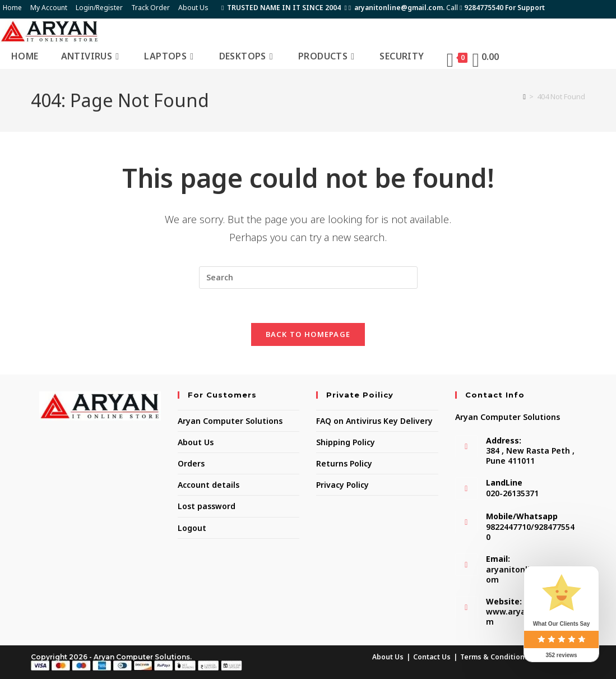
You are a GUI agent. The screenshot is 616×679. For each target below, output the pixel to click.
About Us (193, 8)
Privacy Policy (342, 485)
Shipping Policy (346, 442)
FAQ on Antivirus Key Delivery (374, 421)
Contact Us (432, 657)
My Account (49, 8)
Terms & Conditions (494, 657)
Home (12, 8)
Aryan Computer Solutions (230, 421)
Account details (209, 485)
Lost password (207, 506)
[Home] (524, 96)
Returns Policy (344, 463)
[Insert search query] (308, 278)
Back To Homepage (308, 334)
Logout (192, 528)
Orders (191, 463)
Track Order (150, 8)
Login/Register (99, 8)
